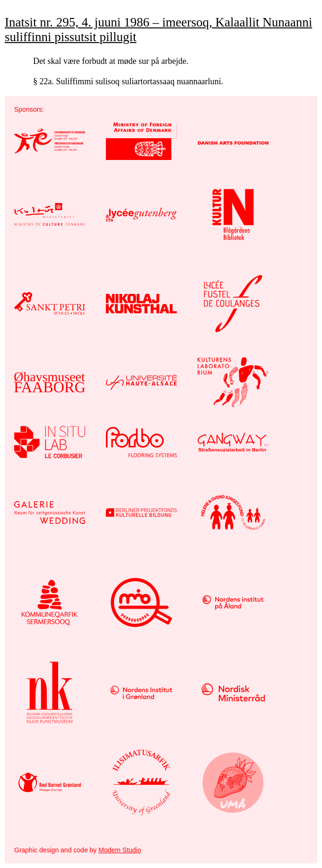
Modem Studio (120, 850)
